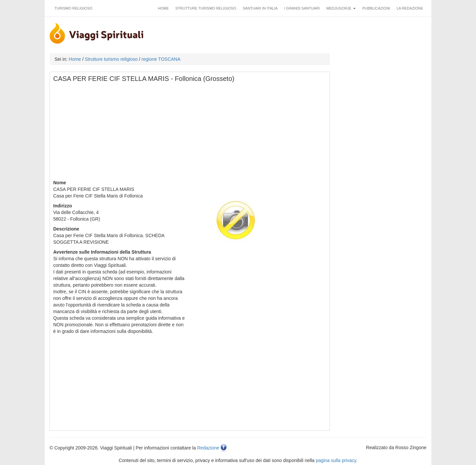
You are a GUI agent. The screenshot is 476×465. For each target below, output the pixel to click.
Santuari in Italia (260, 8)
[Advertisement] (190, 133)
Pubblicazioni (376, 8)
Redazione (208, 448)
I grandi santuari (302, 8)
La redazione (410, 8)
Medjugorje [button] (341, 8)
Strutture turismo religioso (206, 8)
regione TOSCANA (161, 59)
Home (163, 8)
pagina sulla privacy (336, 460)
